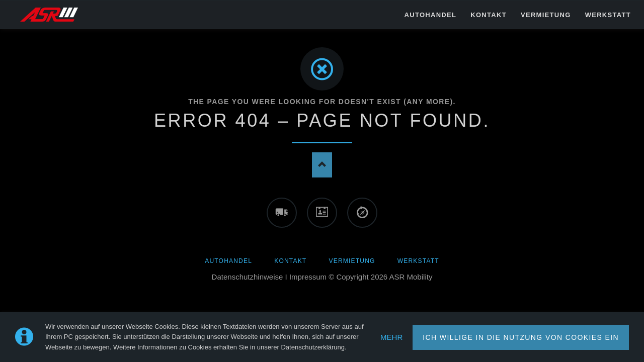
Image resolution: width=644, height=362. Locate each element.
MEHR (391, 337)
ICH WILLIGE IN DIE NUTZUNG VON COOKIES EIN (521, 337)
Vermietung (352, 261)
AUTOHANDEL (228, 261)
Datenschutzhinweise (248, 277)
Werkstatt (418, 261)
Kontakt (290, 261)
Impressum (308, 277)
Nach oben (322, 165)
